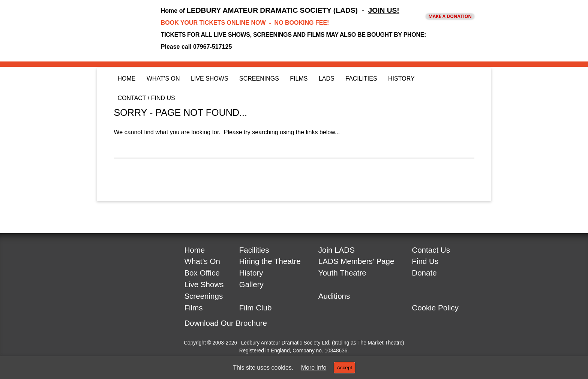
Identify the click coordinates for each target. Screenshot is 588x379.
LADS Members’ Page (356, 261)
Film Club (256, 308)
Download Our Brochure (226, 323)
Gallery (251, 284)
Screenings (259, 79)
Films (299, 79)
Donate (424, 273)
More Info (314, 368)
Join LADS (337, 250)
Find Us (425, 261)
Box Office (202, 273)
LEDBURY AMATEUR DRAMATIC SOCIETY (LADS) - (293, 10)
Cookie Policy (435, 308)
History (401, 79)
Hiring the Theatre (270, 261)
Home (127, 79)
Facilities (361, 79)
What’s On (163, 79)
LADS (327, 79)
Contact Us (431, 250)
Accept (344, 368)
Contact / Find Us (146, 98)
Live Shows (210, 79)
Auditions (334, 296)
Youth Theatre (342, 273)
